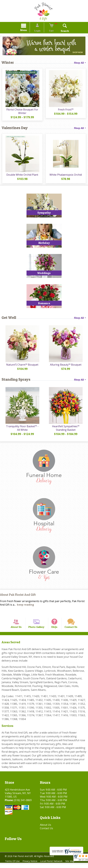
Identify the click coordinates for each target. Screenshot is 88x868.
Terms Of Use (13, 866)
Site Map (73, 866)
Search (62, 31)
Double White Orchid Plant (22, 176)
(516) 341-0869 (23, 805)
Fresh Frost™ (66, 111)
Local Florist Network (54, 866)
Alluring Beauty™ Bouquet (66, 366)
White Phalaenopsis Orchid (66, 176)
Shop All (80, 63)
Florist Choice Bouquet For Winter (22, 112)
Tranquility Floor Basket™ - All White (22, 430)
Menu (27, 31)
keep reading (25, 607)
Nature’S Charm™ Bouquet (22, 366)
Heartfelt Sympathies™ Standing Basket (66, 430)
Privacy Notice (31, 866)
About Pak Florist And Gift (18, 597)
